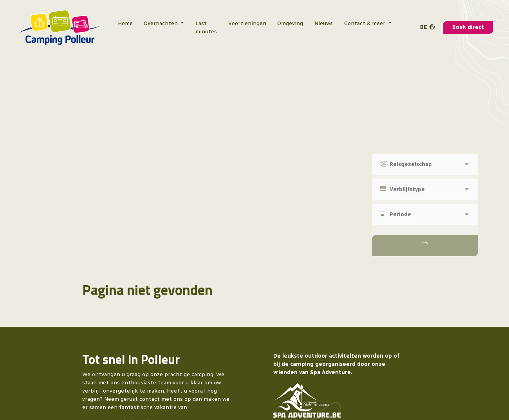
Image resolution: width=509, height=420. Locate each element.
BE (424, 27)
